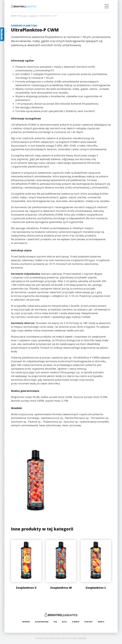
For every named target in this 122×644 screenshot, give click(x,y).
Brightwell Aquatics (24, 6)
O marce (76, 622)
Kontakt (89, 622)
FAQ (55, 622)
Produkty (33, 16)
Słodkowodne (42, 622)
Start (25, 16)
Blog (64, 622)
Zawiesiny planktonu (24, 26)
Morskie (26, 622)
